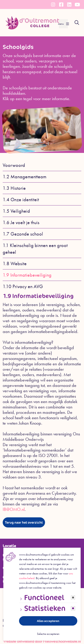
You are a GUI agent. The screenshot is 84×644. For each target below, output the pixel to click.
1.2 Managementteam (25, 177)
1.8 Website (15, 264)
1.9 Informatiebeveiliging (27, 275)
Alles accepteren (48, 621)
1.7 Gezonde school (23, 234)
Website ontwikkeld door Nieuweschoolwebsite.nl (42, 641)
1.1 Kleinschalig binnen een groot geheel (35, 249)
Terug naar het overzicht (24, 522)
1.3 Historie (14, 188)
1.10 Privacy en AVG (23, 287)
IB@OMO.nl (14, 509)
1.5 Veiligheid (16, 211)
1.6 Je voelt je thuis (21, 223)
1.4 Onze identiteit (21, 200)
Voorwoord (14, 165)
